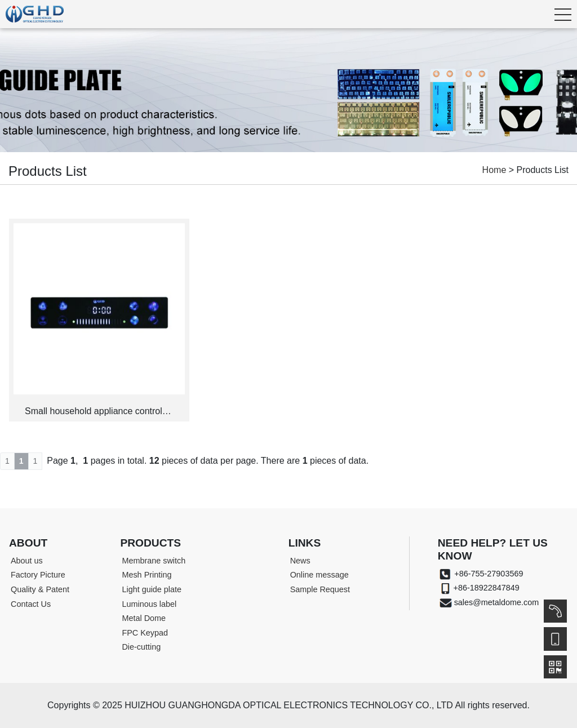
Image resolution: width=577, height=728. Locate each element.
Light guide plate (152, 589)
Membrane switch (154, 561)
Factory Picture (38, 575)
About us (27, 561)
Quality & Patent (40, 589)
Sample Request (320, 589)
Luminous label (149, 604)
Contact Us (31, 604)
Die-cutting (141, 647)
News (300, 561)
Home (494, 170)
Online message (319, 575)
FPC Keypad (145, 633)
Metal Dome (144, 618)
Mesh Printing (147, 575)
